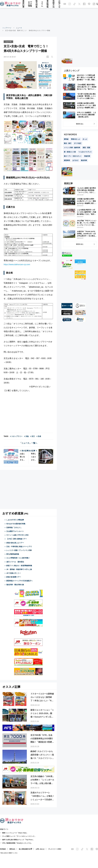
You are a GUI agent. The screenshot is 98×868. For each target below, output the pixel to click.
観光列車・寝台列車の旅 (15, 585)
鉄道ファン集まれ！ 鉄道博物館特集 (19, 566)
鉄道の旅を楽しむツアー (15, 543)
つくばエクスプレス (85, 152)
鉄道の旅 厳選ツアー (14, 577)
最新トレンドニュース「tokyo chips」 (15, 833)
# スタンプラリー (16, 436)
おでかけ (75, 160)
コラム (42, 4)
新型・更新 (86, 148)
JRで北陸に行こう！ (14, 573)
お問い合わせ (40, 849)
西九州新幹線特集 (13, 554)
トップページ (7, 28)
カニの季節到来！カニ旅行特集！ (18, 558)
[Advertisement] (49, 17)
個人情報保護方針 (25, 849)
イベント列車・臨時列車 (72, 148)
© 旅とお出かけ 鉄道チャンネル (9, 853)
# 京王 (33, 436)
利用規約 (3, 849)
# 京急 (26, 436)
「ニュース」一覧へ (28, 443)
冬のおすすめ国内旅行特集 (16, 524)
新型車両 (67, 160)
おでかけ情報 (30, 4)
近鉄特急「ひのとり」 (14, 528)
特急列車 (87, 156)
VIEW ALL (80, 124)
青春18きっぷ (76, 139)
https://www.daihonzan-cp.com (17, 264)
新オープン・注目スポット (73, 156)
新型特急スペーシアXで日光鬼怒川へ (20, 581)
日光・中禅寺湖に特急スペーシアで (19, 547)
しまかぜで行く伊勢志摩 (15, 520)
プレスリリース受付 (55, 849)
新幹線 (66, 139)
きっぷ (85, 139)
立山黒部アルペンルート (15, 531)
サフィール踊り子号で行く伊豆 (17, 535)
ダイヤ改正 (78, 143)
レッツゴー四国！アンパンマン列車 (19, 550)
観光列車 (84, 160)
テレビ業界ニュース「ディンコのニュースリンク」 (19, 836)
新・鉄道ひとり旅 (70, 152)
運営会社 (12, 849)
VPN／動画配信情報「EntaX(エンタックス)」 (17, 843)
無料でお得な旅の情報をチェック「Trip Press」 (18, 840)
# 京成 (39, 436)
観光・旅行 (68, 143)
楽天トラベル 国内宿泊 (15, 562)
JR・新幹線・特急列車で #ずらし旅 (19, 569)
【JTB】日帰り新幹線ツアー (17, 539)
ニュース (19, 28)
